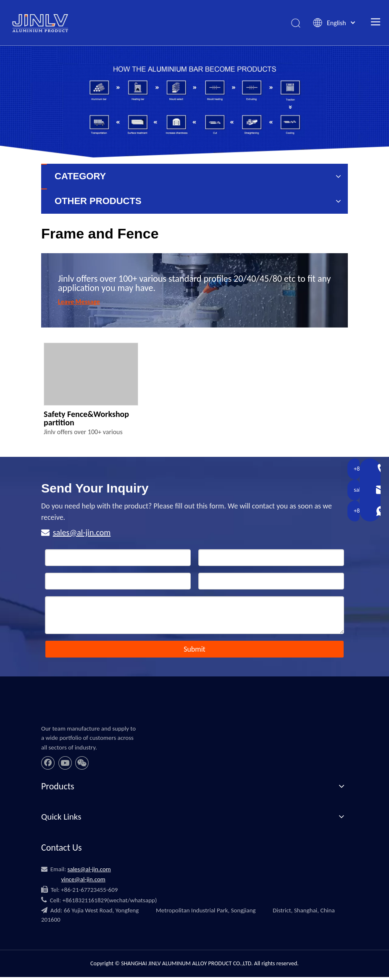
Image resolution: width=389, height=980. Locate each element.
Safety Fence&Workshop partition (86, 419)
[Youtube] (65, 764)
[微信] (82, 764)
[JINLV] (51, 713)
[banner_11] (194, 102)
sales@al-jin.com (82, 533)
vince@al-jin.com (83, 880)
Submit (194, 650)
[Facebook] (48, 764)
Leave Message (79, 303)
